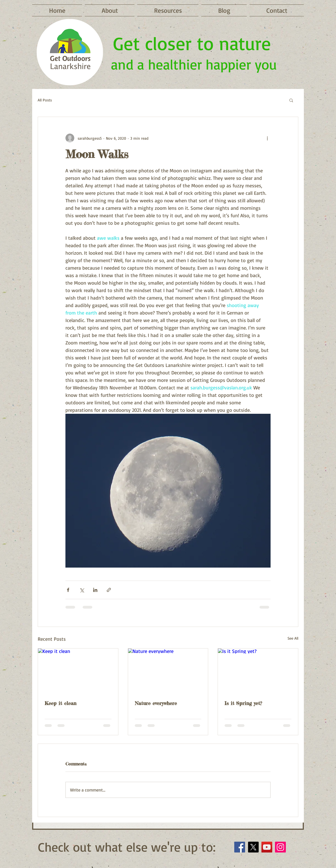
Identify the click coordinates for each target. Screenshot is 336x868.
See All (293, 638)
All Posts (45, 100)
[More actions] (267, 138)
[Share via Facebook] (68, 590)
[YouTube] (267, 847)
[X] (253, 847)
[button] (291, 100)
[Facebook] (240, 847)
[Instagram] (280, 847)
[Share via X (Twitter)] (82, 590)
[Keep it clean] (78, 671)
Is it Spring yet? (243, 703)
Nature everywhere (156, 703)
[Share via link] (109, 590)
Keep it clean (61, 703)
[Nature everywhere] (168, 671)
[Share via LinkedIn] (95, 590)
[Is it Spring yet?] (258, 671)
